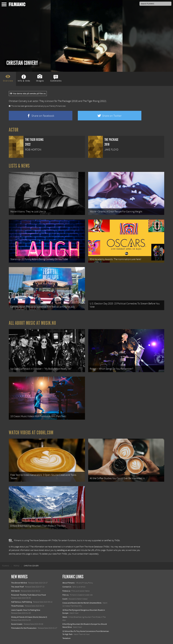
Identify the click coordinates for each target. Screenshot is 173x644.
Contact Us (67, 587)
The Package (64, 101)
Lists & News (19, 166)
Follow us (66, 591)
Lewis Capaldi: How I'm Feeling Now (26, 610)
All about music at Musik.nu (32, 323)
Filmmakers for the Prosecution (24, 628)
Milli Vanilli (15, 591)
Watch (65, 617)
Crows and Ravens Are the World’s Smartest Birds (82, 603)
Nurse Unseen (17, 624)
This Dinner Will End (19, 583)
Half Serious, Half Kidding (21, 602)
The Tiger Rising (91, 101)
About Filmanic (69, 583)
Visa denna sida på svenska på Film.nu (28, 94)
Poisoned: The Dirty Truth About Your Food (29, 595)
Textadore (66, 638)
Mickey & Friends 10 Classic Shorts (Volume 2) (29, 617)
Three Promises (17, 606)
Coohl (65, 599)
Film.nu (66, 595)
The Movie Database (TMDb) (97, 547)
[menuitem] (6, 566)
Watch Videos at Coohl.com (31, 433)
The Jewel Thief (17, 587)
